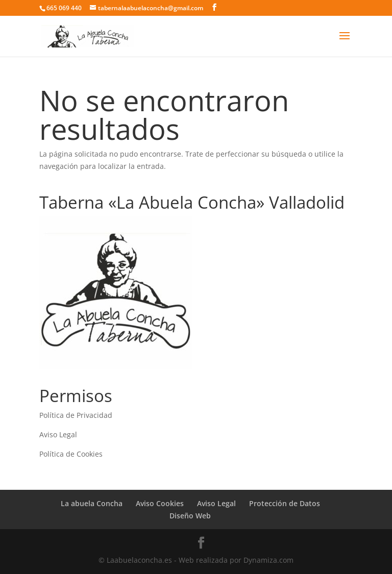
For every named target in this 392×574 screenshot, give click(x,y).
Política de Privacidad (76, 415)
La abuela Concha (92, 503)
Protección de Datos (285, 503)
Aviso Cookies (160, 503)
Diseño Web (190, 516)
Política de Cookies (71, 454)
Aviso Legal (58, 434)
